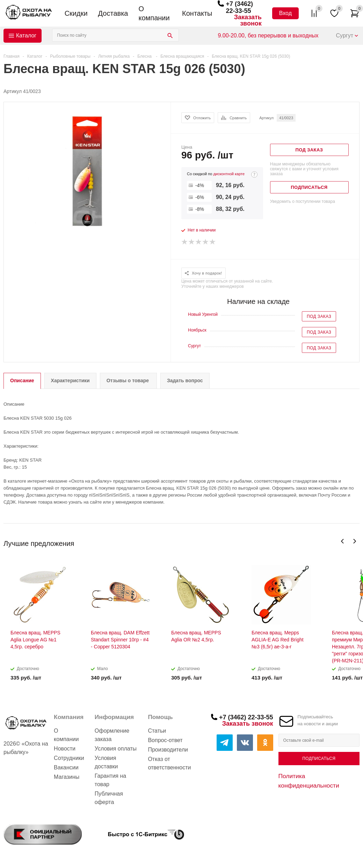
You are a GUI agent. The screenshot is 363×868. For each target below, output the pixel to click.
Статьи (157, 731)
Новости (65, 749)
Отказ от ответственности (169, 763)
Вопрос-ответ (165, 740)
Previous (343, 541)
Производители (168, 750)
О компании (154, 13)
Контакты (197, 13)
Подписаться (319, 759)
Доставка (113, 13)
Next (354, 541)
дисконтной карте (229, 174)
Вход (285, 13)
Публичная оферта (109, 798)
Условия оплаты (116, 749)
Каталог (26, 35)
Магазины (67, 777)
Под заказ (319, 316)
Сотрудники (69, 758)
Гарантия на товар (110, 780)
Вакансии (66, 767)
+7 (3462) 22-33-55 (239, 7)
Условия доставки (106, 762)
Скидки (76, 13)
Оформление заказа (112, 735)
